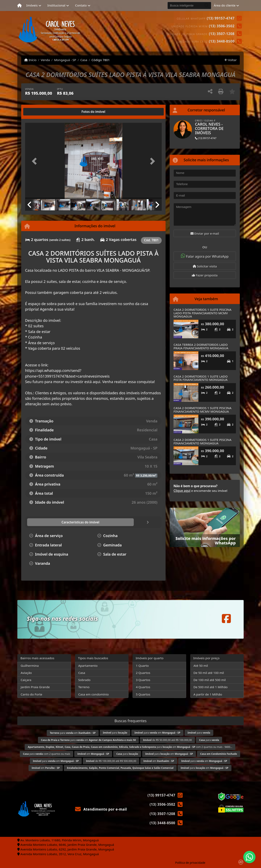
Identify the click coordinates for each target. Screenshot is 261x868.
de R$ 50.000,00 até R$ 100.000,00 (168, 740)
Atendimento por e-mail (101, 809)
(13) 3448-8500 (222, 41)
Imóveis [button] (32, 5)
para (115, 733)
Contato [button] (81, 5)
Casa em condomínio (94, 694)
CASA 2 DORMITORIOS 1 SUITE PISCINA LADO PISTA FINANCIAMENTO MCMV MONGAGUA (202, 313)
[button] (35, 161)
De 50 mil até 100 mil (209, 673)
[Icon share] (226, 619)
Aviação (26, 673)
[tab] (38, 112)
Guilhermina (30, 666)
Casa (84, 60)
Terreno (84, 687)
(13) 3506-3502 (222, 26)
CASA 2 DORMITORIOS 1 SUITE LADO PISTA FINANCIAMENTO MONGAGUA (201, 378)
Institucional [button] (56, 5)
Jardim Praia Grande (35, 687)
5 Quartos (143, 694)
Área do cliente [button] (225, 5)
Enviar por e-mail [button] (205, 233)
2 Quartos (143, 673)
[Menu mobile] (19, 5)
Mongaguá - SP (65, 60)
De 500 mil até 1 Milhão (211, 687)
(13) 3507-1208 (222, 34)
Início (30, 60)
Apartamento (88, 666)
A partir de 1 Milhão (208, 694)
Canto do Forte (31, 694)
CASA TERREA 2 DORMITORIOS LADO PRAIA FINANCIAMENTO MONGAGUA (201, 346)
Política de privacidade (190, 863)
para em (73, 733)
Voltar (231, 60)
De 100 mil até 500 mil (210, 680)
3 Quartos (143, 680)
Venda (45, 60)
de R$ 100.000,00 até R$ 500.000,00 (111, 761)
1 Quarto (142, 666)
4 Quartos (143, 687)
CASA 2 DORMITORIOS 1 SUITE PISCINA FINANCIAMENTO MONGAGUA (202, 441)
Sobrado (84, 680)
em (93, 754)
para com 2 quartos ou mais (47, 754)
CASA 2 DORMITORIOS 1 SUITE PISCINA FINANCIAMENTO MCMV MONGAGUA (202, 410)
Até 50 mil (201, 666)
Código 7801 (101, 60)
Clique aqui (182, 491)
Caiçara (26, 680)
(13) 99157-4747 (221, 18)
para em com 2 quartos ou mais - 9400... (130, 747)
